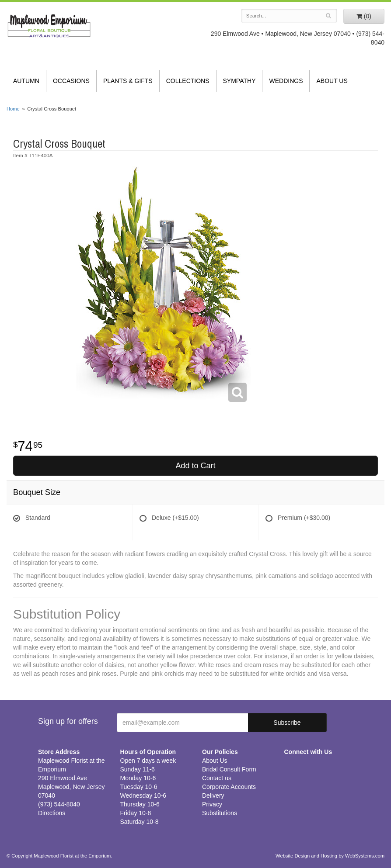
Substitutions (220, 813)
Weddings (286, 81)
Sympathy (239, 81)
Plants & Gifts (128, 81)
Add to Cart (195, 466)
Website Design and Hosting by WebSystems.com (330, 856)
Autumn (26, 81)
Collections (188, 81)
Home (13, 109)
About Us (332, 81)
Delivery (213, 795)
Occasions (71, 81)
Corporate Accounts (229, 787)
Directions (52, 813)
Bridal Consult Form (229, 769)
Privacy (212, 804)
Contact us (217, 778)
